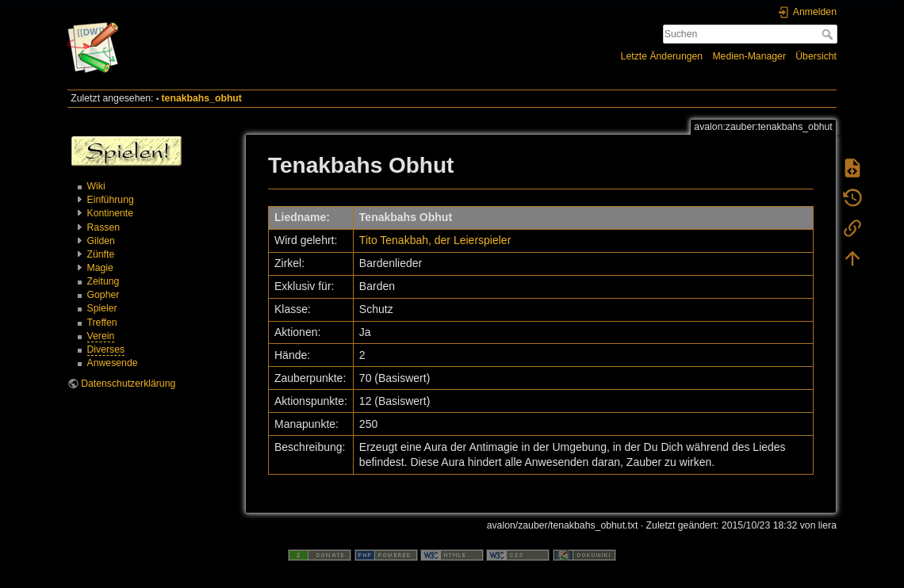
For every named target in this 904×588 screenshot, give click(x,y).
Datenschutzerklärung (128, 384)
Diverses (106, 349)
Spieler (102, 308)
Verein (101, 336)
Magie (100, 268)
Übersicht (816, 56)
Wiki (96, 186)
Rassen (104, 227)
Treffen (102, 323)
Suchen (829, 34)
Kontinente (111, 213)
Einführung (111, 200)
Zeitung (103, 281)
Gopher (103, 295)
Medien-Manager (749, 56)
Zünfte (101, 254)
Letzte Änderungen (662, 56)
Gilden (101, 241)
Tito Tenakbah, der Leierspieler (435, 240)
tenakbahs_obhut (202, 98)
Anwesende (113, 363)
